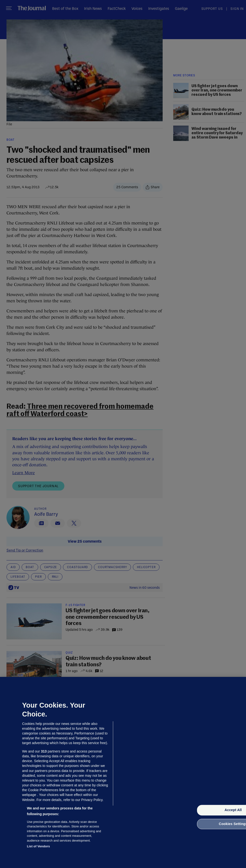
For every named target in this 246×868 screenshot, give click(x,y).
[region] (123, 772)
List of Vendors (38, 846)
